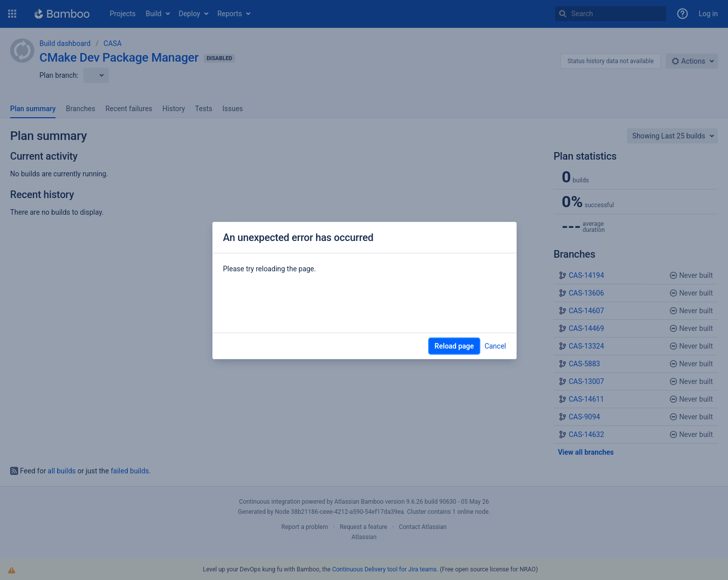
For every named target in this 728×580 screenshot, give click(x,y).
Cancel (495, 346)
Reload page (454, 346)
